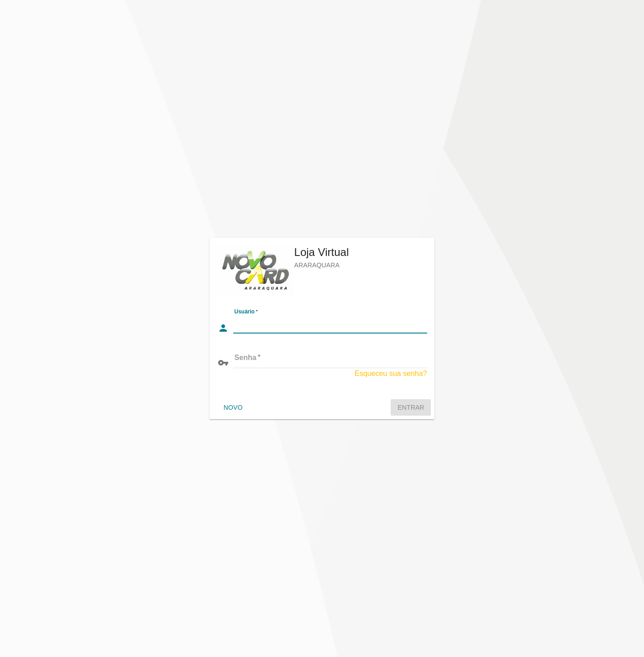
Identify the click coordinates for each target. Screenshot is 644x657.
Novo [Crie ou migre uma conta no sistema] (233, 407)
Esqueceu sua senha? (391, 373)
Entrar (411, 407)
